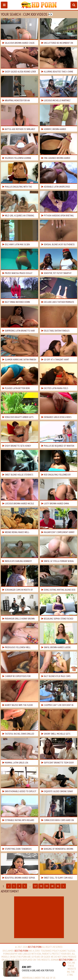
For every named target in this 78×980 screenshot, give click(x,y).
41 (58, 886)
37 (35, 886)
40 (52, 886)
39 (47, 886)
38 (41, 886)
